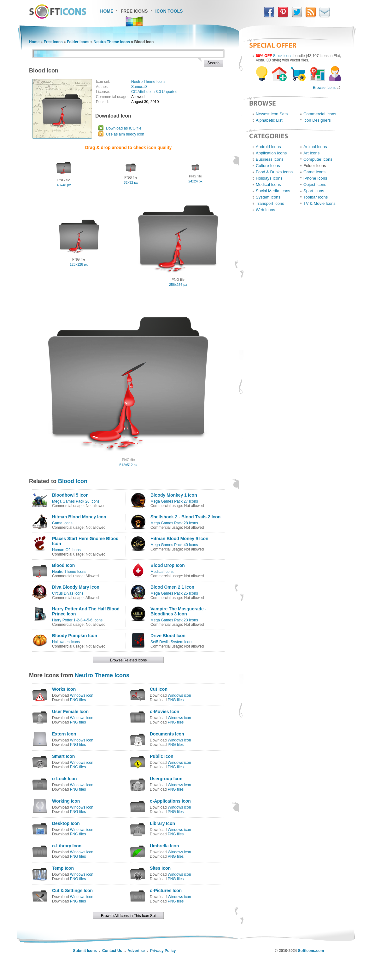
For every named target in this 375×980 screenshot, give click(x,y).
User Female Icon (70, 712)
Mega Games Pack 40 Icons (174, 545)
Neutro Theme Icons (112, 42)
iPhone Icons (315, 178)
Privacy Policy (163, 951)
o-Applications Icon (170, 801)
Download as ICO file (124, 128)
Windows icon (82, 695)
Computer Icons (318, 159)
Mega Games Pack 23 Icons (174, 620)
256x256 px (178, 285)
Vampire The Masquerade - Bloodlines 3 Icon (178, 611)
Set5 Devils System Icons (172, 642)
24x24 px (195, 181)
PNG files (78, 700)
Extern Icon (64, 734)
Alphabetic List (269, 120)
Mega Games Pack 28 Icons (174, 523)
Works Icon (64, 689)
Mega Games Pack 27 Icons (174, 501)
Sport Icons (314, 191)
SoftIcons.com (311, 951)
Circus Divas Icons (68, 593)
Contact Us (112, 951)
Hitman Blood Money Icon (79, 517)
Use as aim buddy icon (125, 134)
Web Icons (265, 210)
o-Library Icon (67, 846)
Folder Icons (78, 42)
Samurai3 (139, 87)
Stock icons (283, 56)
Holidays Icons (269, 178)
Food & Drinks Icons (274, 172)
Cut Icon (159, 689)
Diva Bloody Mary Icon (76, 587)
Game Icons (62, 523)
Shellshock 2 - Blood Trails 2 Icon (186, 517)
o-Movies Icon (164, 712)
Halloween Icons (66, 642)
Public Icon (162, 756)
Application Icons (271, 153)
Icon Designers (317, 120)
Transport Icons (270, 203)
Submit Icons (85, 951)
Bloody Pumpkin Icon (75, 636)
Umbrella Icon (164, 846)
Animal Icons (315, 147)
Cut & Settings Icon (72, 891)
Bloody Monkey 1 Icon (174, 495)
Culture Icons (268, 166)
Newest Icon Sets (272, 114)
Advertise (136, 951)
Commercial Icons (320, 114)
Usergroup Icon (166, 779)
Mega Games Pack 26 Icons (76, 501)
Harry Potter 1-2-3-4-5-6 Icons (77, 620)
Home (107, 11)
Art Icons (311, 153)
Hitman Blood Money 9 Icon (179, 539)
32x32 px (131, 182)
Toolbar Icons (316, 197)
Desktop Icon (66, 823)
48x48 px (64, 185)
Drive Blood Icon (168, 636)
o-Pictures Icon (166, 891)
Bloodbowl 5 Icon (70, 495)
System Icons (268, 197)
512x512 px (129, 465)
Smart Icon (63, 756)
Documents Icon (167, 734)
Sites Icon (160, 868)
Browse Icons (324, 88)
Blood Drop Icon (168, 565)
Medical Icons (162, 572)
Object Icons (315, 184)
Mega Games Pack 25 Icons (174, 593)
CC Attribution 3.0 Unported (154, 92)
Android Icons (268, 147)
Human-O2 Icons (66, 550)
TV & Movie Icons (319, 203)
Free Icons (134, 11)
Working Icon (66, 801)
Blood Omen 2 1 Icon (172, 587)
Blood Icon (73, 481)
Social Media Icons (273, 191)
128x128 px (79, 264)
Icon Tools (169, 11)
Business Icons (270, 159)
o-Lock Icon (64, 779)
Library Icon (162, 823)
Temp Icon (63, 868)
